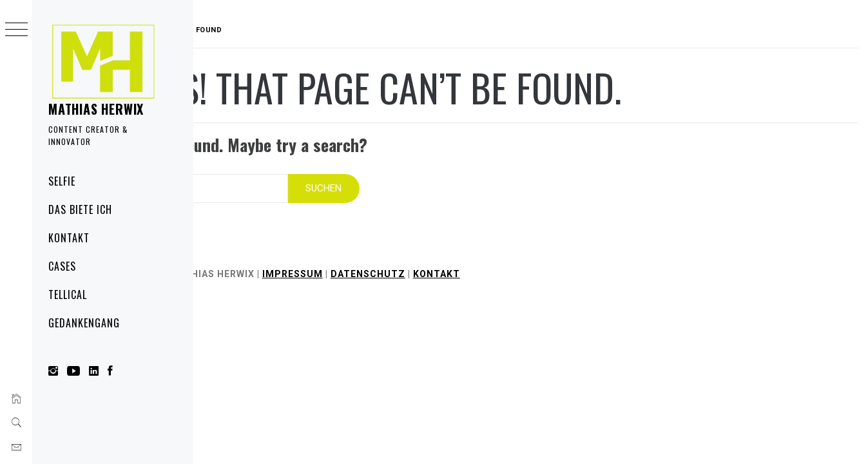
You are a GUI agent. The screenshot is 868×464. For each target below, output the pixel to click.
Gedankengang (84, 323)
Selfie (62, 181)
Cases (62, 266)
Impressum (374, 266)
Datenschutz (450, 266)
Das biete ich (80, 209)
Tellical (68, 295)
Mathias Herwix (96, 109)
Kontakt (69, 238)
